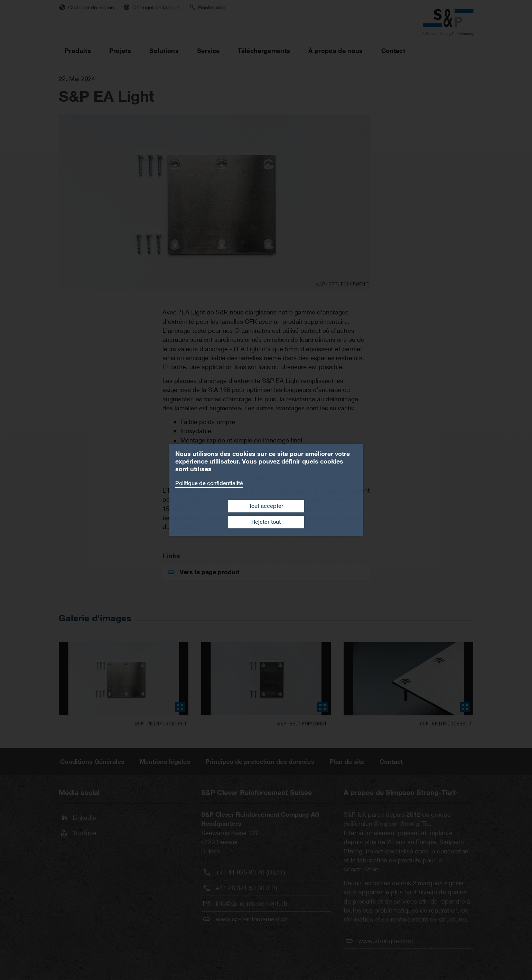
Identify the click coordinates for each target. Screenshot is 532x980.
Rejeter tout (266, 522)
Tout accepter (266, 506)
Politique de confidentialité (209, 483)
